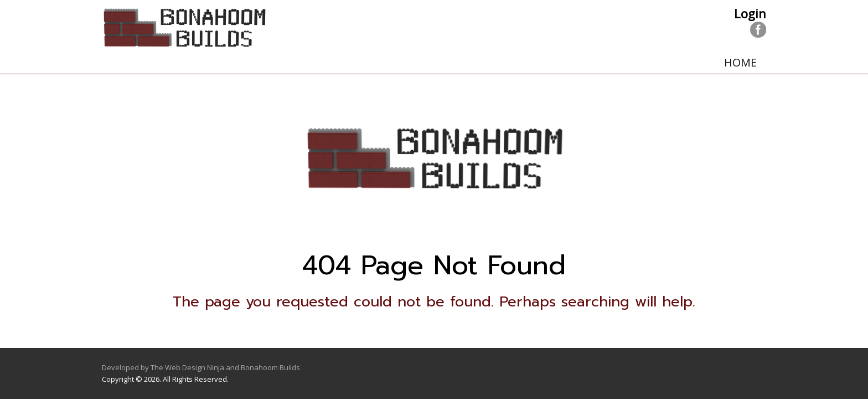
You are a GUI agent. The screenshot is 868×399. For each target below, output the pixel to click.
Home (740, 62)
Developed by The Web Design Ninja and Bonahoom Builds (201, 367)
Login (750, 13)
